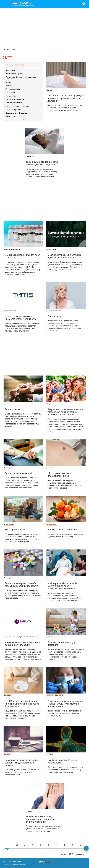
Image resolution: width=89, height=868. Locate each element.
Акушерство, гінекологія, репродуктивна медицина (21, 78)
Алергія (9, 82)
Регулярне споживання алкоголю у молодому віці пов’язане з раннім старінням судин (66, 412)
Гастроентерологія (13, 89)
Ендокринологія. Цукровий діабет (18, 113)
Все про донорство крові (18, 473)
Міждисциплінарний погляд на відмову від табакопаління (64, 256)
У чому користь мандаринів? (63, 530)
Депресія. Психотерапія (15, 99)
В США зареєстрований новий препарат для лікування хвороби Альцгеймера (23, 704)
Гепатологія (10, 93)
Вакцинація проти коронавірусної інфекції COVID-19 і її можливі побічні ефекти (66, 704)
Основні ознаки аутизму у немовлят (61, 644)
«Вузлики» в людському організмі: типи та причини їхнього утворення (40, 819)
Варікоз (9, 86)
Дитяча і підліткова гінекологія (18, 106)
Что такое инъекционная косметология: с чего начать (20, 318)
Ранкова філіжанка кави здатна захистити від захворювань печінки (22, 763)
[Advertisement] (44, 28)
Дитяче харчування (13, 110)
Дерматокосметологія (14, 103)
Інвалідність (11, 70)
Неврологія (8, 696)
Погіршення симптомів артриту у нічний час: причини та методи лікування (65, 98)
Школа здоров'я (52, 250)
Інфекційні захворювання (15, 74)
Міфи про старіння (15, 530)
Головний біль (11, 96)
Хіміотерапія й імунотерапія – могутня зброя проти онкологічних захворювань (63, 586)
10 (80, 845)
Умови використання (12, 862)
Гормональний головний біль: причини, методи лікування (42, 163)
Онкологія (50, 468)
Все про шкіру (55, 316)
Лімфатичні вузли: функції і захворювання (62, 761)
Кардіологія (10, 116)
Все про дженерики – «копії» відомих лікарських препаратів (22, 585)
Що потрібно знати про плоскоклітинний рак (60, 475)
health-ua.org (24, 4)
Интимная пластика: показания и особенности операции (23, 644)
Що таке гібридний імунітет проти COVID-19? (23, 256)
